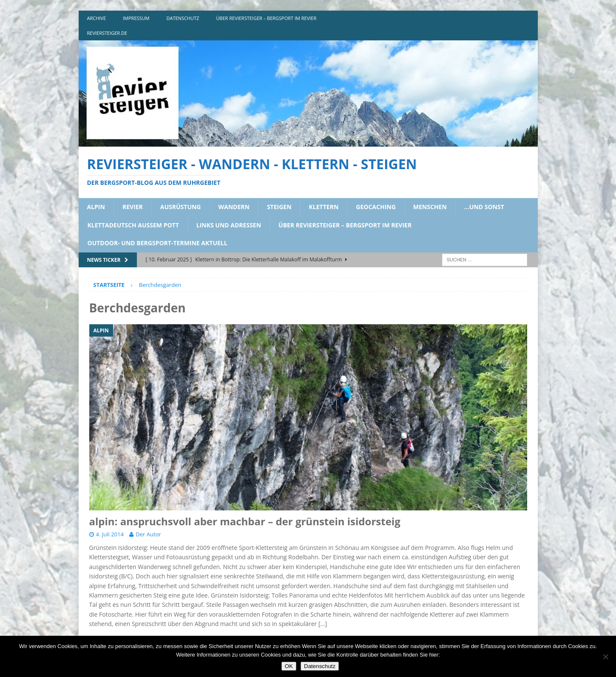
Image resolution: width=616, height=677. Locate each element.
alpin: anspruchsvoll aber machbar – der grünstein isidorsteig (245, 521)
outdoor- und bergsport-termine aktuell (158, 243)
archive (97, 18)
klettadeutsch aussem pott (133, 225)
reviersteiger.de (107, 33)
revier (133, 207)
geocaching (376, 207)
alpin (96, 207)
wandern (234, 207)
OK (289, 666)
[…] (323, 624)
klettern (324, 207)
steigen (279, 207)
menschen (430, 207)
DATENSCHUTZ (183, 18)
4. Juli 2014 (110, 534)
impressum (136, 18)
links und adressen (229, 225)
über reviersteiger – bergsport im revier (266, 18)
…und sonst (484, 207)
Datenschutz (320, 666)
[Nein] (605, 657)
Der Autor (148, 534)
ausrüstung (181, 207)
